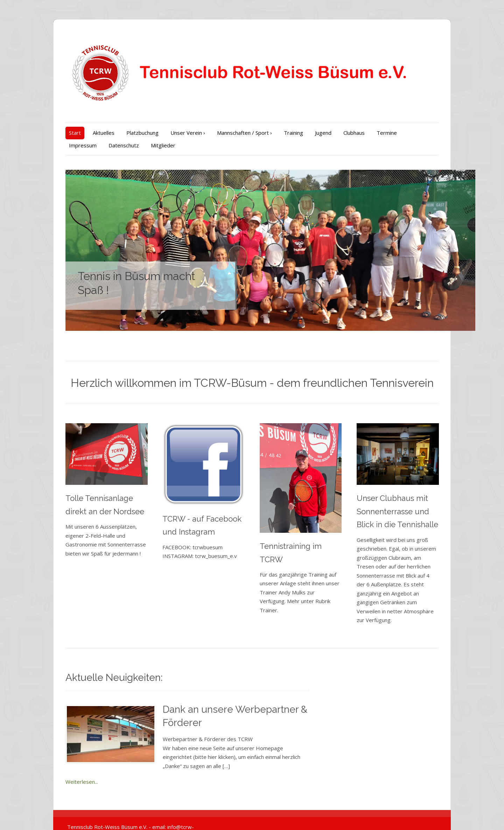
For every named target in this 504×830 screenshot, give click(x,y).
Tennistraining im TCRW (303, 557)
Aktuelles (85, 133)
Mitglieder (105, 145)
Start (57, 133)
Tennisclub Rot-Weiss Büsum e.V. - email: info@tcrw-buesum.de (126, 815)
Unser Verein (170, 133)
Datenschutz (66, 145)
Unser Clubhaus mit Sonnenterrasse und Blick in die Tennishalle (408, 517)
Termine (369, 133)
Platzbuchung (124, 133)
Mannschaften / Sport (226, 133)
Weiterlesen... (161, 770)
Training (275, 133)
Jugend (305, 133)
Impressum (404, 133)
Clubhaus (336, 133)
